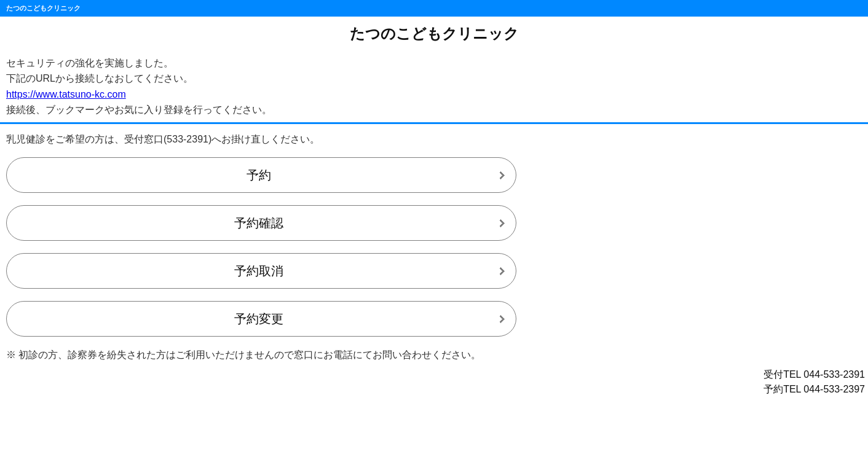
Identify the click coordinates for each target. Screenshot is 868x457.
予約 (259, 175)
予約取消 (259, 271)
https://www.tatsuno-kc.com (66, 94)
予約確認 (259, 223)
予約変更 (259, 319)
